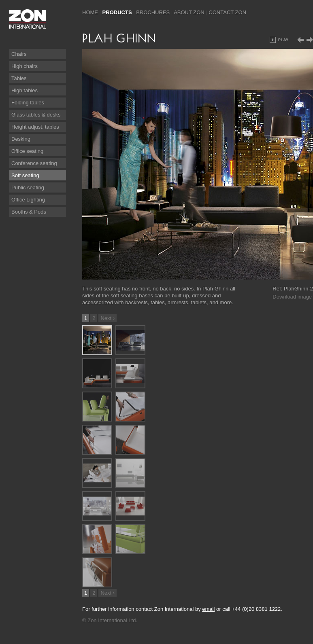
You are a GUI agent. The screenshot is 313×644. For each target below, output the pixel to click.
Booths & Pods (29, 212)
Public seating (28, 187)
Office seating (27, 151)
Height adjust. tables (35, 127)
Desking (21, 139)
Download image (292, 297)
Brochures (153, 12)
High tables (24, 90)
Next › (108, 318)
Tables (19, 78)
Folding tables (28, 103)
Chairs (19, 54)
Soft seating (25, 175)
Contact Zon (227, 12)
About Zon (189, 12)
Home (90, 12)
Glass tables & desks (36, 115)
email (208, 609)
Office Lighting (28, 200)
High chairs (24, 66)
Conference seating (34, 163)
